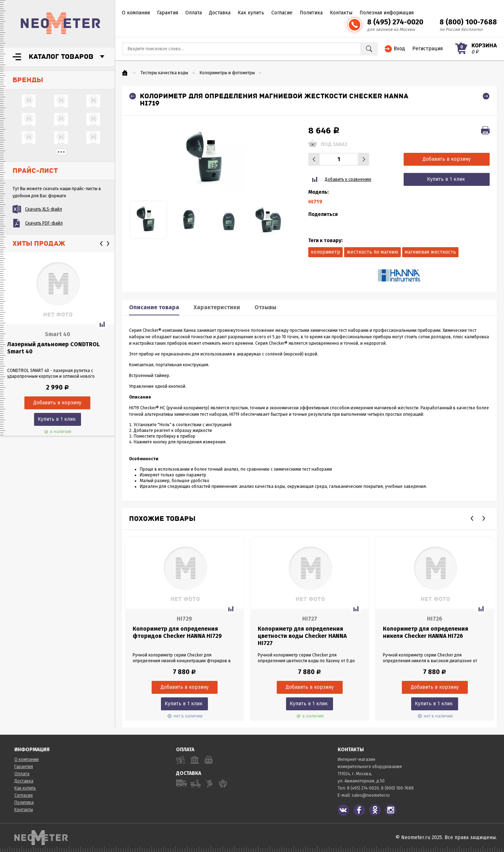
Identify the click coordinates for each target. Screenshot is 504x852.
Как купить (251, 13)
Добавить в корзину (447, 159)
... (61, 152)
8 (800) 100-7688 (468, 22)
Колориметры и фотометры (227, 73)
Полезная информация (387, 13)
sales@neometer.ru (371, 795)
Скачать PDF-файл (44, 223)
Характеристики (217, 307)
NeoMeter (61, 23)
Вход (399, 49)
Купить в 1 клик (57, 419)
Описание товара (154, 307)
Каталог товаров (61, 57)
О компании (136, 13)
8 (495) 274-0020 (395, 22)
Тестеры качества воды (164, 73)
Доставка (220, 13)
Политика (311, 13)
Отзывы (265, 307)
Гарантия (168, 13)
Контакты (341, 13)
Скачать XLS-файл (44, 209)
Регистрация (427, 49)
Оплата (194, 13)
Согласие (282, 13)
